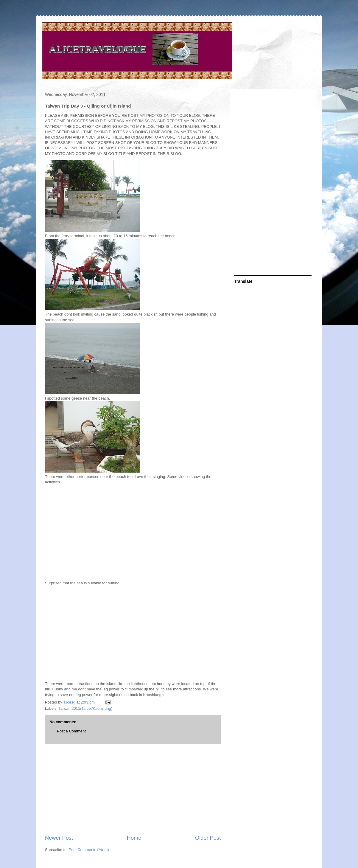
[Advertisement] (133, 789)
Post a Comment (71, 731)
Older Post (208, 838)
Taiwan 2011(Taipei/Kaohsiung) (85, 708)
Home (134, 838)
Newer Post (59, 838)
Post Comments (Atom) (89, 850)
